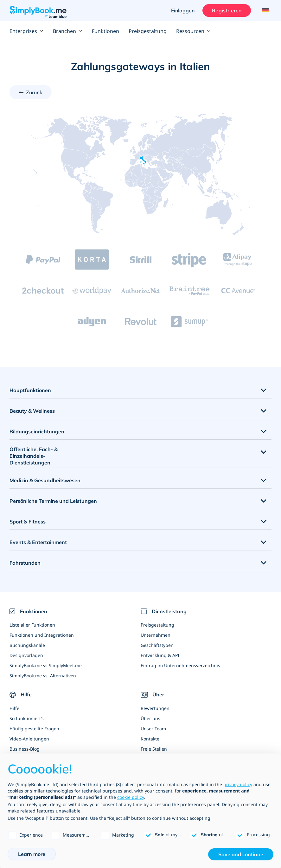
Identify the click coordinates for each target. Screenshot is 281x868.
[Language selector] (264, 10)
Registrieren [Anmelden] (227, 10)
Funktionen (105, 31)
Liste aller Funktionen (32, 625)
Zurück (34, 92)
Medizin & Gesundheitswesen (45, 480)
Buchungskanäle (27, 645)
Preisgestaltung (148, 31)
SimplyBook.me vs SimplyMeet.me (46, 665)
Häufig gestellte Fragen (34, 729)
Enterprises (26, 31)
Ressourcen (193, 31)
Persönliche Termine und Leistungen (53, 501)
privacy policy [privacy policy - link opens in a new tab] (238, 784)
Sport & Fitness (28, 522)
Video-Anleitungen (29, 739)
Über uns (150, 718)
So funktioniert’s (27, 718)
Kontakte (150, 739)
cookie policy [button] (131, 797)
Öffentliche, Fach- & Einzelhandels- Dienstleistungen (34, 456)
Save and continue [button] (241, 854)
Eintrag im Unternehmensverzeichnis (180, 665)
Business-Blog (25, 749)
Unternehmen (156, 635)
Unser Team (153, 729)
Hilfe (14, 708)
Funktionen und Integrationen (42, 635)
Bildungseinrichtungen (37, 431)
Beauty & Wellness (32, 411)
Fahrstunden (25, 563)
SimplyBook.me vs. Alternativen (43, 676)
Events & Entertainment (38, 542)
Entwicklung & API (160, 655)
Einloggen (183, 10)
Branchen (68, 31)
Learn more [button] (32, 854)
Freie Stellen (154, 749)
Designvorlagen (26, 655)
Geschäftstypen (157, 645)
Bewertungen (155, 708)
